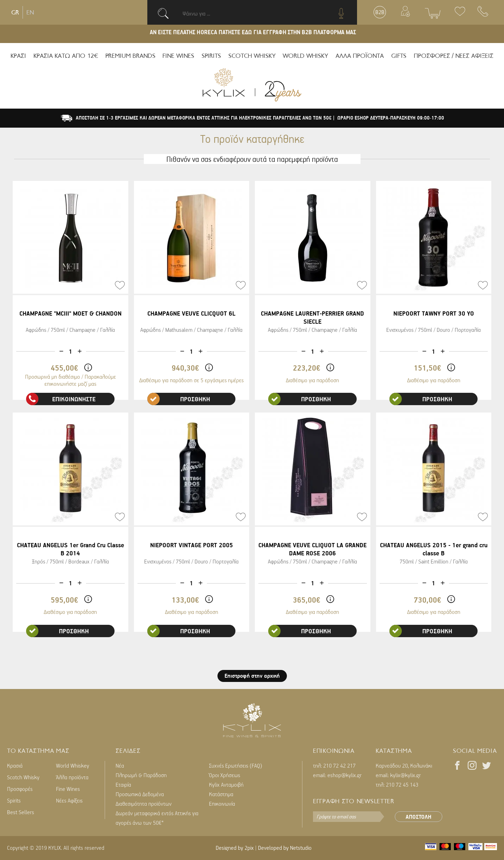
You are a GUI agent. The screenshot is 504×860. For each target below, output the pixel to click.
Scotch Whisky (23, 777)
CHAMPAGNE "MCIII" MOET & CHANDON (70, 313)
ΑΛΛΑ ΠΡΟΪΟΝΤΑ (360, 56)
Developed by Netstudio (285, 848)
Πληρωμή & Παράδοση (141, 775)
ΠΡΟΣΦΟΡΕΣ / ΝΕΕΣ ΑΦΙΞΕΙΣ (454, 56)
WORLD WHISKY (305, 56)
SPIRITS (211, 56)
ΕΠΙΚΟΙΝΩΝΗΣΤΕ (61, 399)
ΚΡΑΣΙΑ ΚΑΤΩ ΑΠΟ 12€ (66, 56)
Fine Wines (68, 789)
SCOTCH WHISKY (252, 56)
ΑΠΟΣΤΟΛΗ (419, 817)
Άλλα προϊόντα (72, 777)
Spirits (14, 800)
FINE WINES (178, 56)
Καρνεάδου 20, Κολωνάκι (404, 766)
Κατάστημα (221, 794)
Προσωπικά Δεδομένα (140, 794)
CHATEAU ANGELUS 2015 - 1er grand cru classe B (434, 549)
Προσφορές (20, 789)
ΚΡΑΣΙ (18, 56)
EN (30, 12)
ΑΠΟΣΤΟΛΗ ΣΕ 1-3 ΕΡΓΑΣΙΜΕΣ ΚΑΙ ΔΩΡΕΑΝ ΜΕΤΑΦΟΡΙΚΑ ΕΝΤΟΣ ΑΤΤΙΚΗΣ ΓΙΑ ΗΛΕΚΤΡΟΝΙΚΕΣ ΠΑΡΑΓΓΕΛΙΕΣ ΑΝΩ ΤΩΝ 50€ (204, 118)
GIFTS (399, 56)
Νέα (120, 766)
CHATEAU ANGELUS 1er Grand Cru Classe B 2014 (70, 549)
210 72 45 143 (402, 785)
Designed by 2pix (235, 848)
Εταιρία (123, 785)
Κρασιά (15, 766)
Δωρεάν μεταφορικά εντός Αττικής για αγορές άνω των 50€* (157, 818)
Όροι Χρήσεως (225, 775)
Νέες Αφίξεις (69, 800)
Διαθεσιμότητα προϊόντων (144, 804)
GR (15, 12)
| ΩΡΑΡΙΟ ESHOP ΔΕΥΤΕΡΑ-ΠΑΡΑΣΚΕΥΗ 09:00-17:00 (389, 118)
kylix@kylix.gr (405, 775)
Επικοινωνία (222, 804)
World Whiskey (73, 766)
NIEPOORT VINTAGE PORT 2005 (192, 545)
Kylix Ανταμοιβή (226, 785)
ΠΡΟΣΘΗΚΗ (179, 399)
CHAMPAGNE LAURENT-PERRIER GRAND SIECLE (312, 317)
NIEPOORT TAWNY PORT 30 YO (434, 313)
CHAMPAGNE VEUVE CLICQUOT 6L (191, 313)
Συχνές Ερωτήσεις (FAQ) (236, 766)
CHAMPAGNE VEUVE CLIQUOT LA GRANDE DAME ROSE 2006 (312, 549)
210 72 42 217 (339, 766)
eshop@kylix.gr (345, 775)
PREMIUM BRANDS (130, 56)
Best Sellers (21, 812)
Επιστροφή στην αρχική (252, 676)
